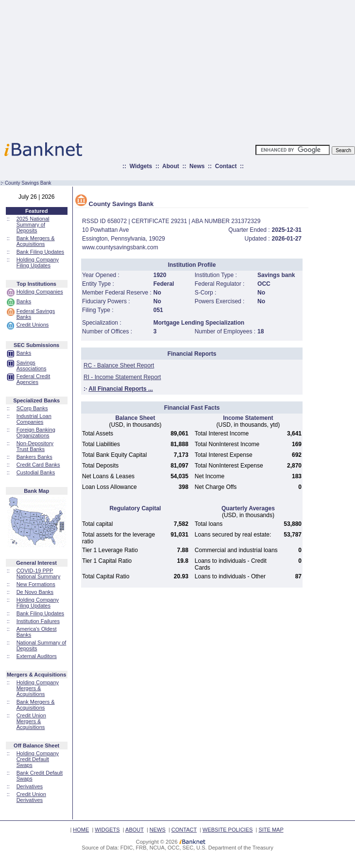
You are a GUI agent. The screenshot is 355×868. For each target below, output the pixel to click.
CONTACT (184, 830)
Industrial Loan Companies (34, 419)
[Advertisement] (220, 68)
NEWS (158, 830)
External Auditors (37, 656)
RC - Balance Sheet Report (119, 365)
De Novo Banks (35, 592)
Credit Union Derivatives (31, 797)
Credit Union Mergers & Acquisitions (31, 721)
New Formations (36, 584)
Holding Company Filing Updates (38, 262)
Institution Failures (38, 621)
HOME (81, 830)
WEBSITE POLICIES (228, 830)
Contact (226, 166)
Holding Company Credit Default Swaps (38, 759)
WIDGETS (107, 830)
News (197, 166)
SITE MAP (271, 830)
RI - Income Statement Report (122, 377)
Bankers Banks (34, 457)
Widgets (141, 166)
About (171, 166)
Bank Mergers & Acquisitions (36, 241)
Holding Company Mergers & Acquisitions (38, 688)
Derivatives (30, 786)
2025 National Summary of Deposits (33, 225)
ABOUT (135, 830)
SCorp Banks (32, 408)
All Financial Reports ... (121, 389)
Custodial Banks (36, 472)
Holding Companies (40, 292)
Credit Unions (33, 325)
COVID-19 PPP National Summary (38, 573)
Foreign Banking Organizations (36, 433)
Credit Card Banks (38, 465)
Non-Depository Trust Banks (35, 446)
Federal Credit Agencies (34, 379)
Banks (24, 301)
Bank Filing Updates (40, 252)
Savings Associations (32, 365)
